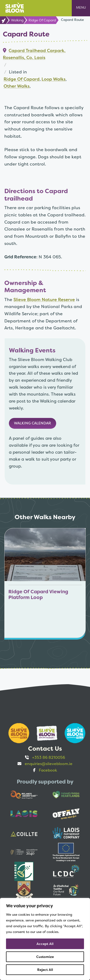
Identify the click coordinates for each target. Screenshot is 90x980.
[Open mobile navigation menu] (81, 8)
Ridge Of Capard (42, 20)
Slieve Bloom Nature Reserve (44, 300)
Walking (17, 20)
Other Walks (17, 86)
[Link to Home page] (15, 7)
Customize (45, 957)
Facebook (48, 770)
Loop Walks (54, 79)
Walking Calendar (33, 423)
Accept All (45, 944)
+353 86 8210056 (49, 757)
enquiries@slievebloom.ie (49, 764)
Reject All (45, 970)
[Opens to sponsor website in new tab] (17, 733)
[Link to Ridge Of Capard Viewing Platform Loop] (45, 583)
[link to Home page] (3, 20)
